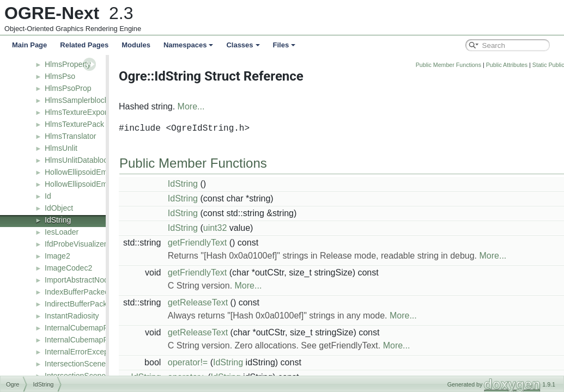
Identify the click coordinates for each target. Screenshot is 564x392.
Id (48, 196)
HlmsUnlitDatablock (78, 160)
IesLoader (62, 232)
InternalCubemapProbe (84, 328)
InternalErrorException (83, 352)
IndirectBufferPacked (80, 304)
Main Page (29, 45)
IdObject (59, 208)
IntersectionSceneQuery (86, 364)
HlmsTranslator (70, 136)
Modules (136, 45)
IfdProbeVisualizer (75, 244)
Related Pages (84, 45)
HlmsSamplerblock (77, 100)
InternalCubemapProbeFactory (97, 340)
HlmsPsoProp (68, 88)
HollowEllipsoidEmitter (83, 172)
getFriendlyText (226, 243)
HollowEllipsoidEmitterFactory (95, 184)
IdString (58, 220)
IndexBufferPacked (77, 292)
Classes (243, 45)
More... (220, 106)
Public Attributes (535, 65)
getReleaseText (226, 302)
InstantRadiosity (72, 316)
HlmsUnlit (61, 148)
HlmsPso (60, 76)
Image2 (57, 256)
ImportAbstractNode (79, 280)
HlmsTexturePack (74, 124)
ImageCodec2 (68, 268)
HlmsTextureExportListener (90, 112)
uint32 (244, 228)
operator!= (216, 362)
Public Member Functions (477, 65)
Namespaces (189, 45)
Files (284, 45)
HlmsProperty (68, 64)
